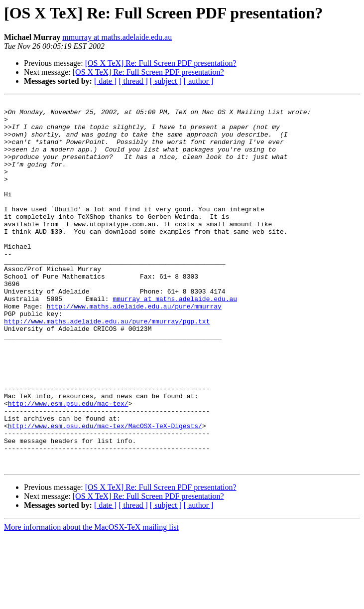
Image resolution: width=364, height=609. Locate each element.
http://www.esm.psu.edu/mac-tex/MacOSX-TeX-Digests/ (105, 491)
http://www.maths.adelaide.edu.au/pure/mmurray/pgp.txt (107, 366)
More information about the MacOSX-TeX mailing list (91, 600)
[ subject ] (166, 81)
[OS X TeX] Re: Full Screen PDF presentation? (161, 63)
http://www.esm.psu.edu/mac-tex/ (68, 464)
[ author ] (199, 81)
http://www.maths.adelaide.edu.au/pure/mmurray (134, 348)
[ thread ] (133, 81)
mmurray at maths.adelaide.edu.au (117, 37)
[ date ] (105, 81)
